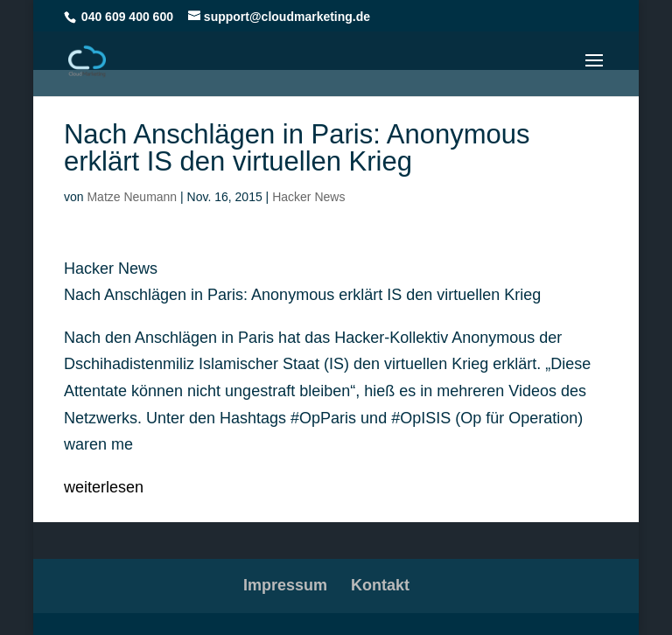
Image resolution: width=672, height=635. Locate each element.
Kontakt (380, 585)
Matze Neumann (132, 197)
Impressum (285, 585)
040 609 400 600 (127, 17)
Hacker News (308, 197)
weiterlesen (104, 487)
